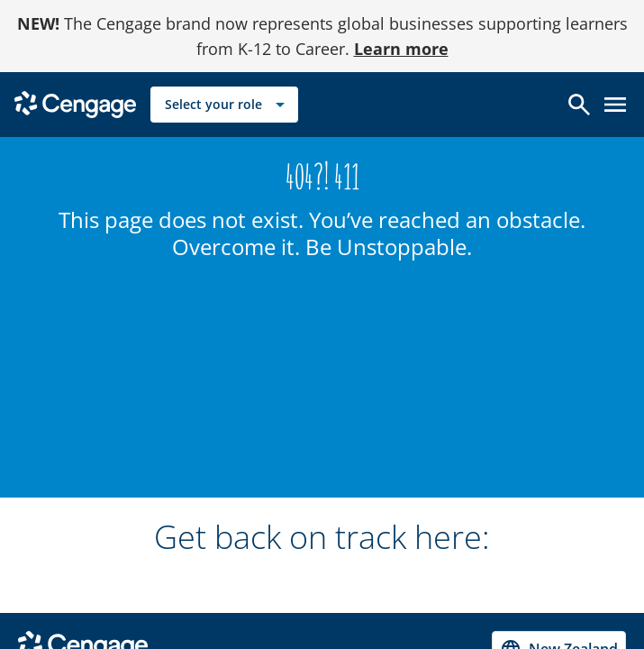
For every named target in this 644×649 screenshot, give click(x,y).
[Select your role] (224, 105)
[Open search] (579, 105)
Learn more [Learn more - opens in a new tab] (401, 49)
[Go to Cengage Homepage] (75, 103)
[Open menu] (615, 105)
